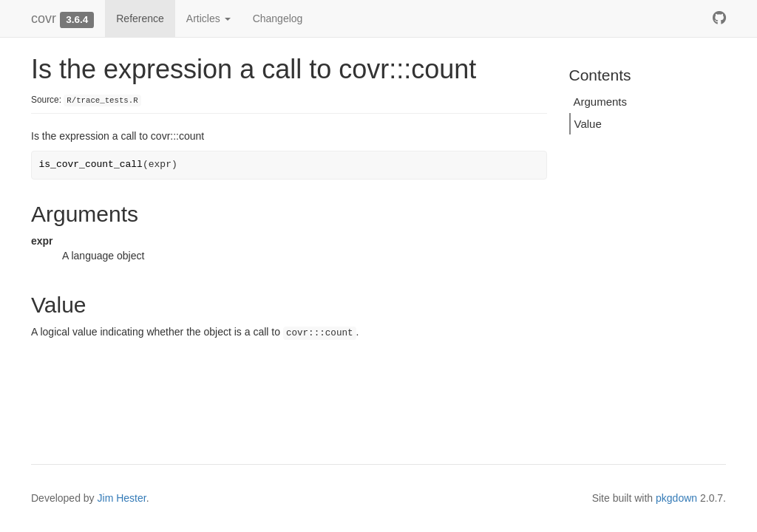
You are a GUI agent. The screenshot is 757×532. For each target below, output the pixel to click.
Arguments (601, 102)
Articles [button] (208, 18)
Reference (140, 18)
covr (44, 18)
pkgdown (676, 498)
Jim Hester (122, 498)
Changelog (278, 18)
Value (588, 124)
